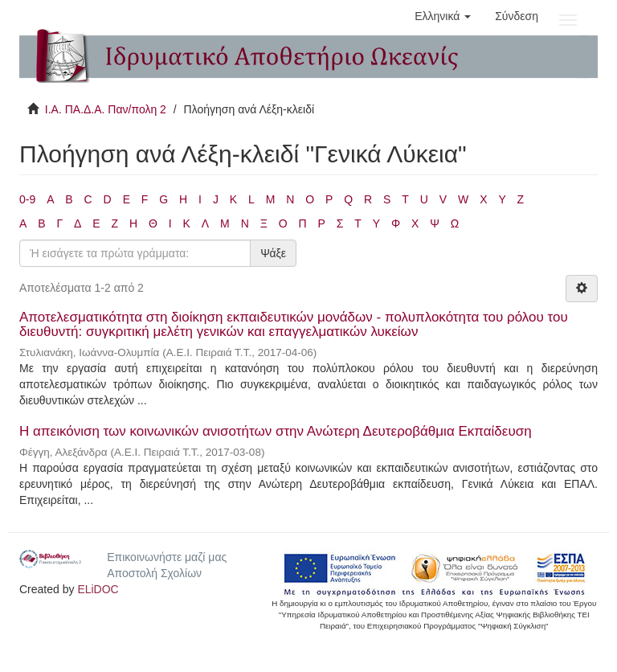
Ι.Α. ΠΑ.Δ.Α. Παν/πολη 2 (106, 109)
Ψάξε (273, 253)
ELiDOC (98, 589)
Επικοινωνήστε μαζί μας (167, 557)
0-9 (27, 199)
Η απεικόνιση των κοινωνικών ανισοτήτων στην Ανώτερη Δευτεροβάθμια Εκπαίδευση (276, 431)
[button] (443, 16)
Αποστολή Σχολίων (154, 573)
